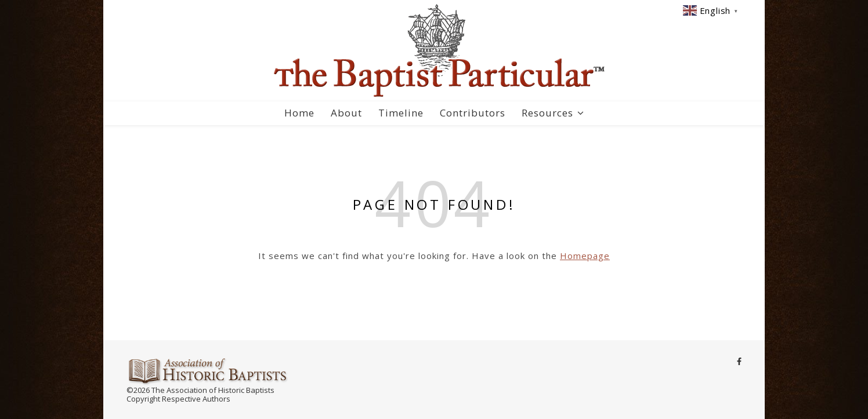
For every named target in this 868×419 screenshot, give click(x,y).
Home (299, 113)
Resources (547, 113)
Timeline (401, 113)
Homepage (585, 256)
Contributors (473, 113)
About (346, 113)
